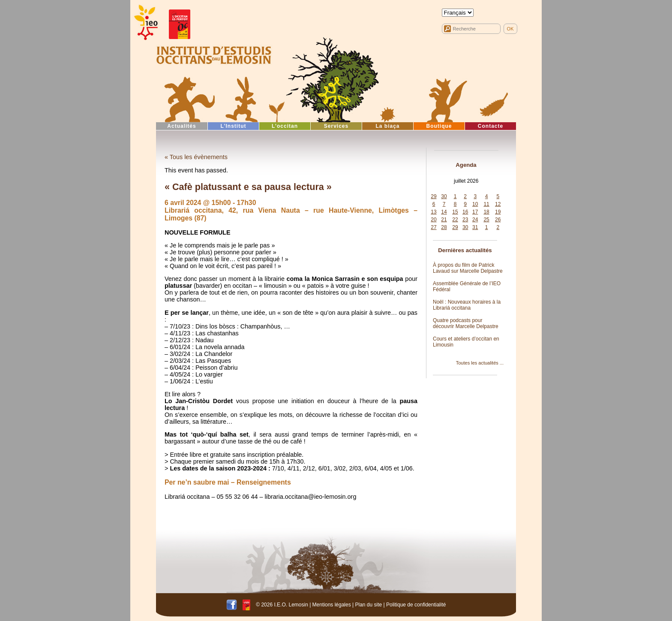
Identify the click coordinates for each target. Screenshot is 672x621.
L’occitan (285, 126)
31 (475, 227)
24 (475, 220)
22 (455, 220)
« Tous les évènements (196, 157)
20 (433, 220)
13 (433, 212)
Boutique (439, 126)
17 (475, 212)
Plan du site (368, 605)
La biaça (387, 126)
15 (455, 212)
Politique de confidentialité (416, 605)
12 (498, 204)
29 (433, 196)
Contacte (490, 126)
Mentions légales (332, 605)
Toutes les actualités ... (480, 363)
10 (475, 204)
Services (336, 126)
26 (498, 220)
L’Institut (234, 126)
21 (444, 220)
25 (486, 220)
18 (486, 212)
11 (486, 204)
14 (444, 212)
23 (465, 220)
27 (433, 227)
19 (498, 212)
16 (465, 212)
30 (444, 196)
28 (444, 227)
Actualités (181, 126)
